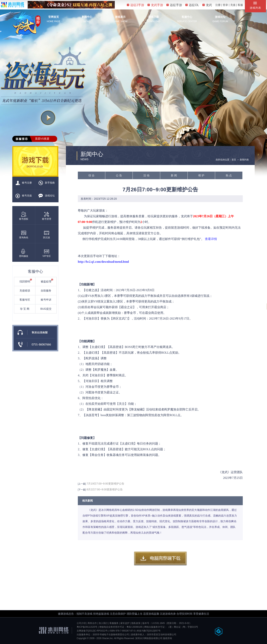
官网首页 (54, 17)
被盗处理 (47, 281)
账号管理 (47, 216)
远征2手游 (135, 5)
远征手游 (174, 5)
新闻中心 (87, 17)
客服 (240, 5)
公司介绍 (81, 623)
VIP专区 (46, 253)
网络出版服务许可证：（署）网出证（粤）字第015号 (171, 627)
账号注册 (24, 183)
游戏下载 (154, 17)
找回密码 (26, 281)
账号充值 (24, 196)
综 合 (91, 175)
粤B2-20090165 (134, 627)
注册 (218, 5)
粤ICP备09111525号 (87, 627)
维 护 (201, 175)
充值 (233, 5)
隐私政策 (136, 623)
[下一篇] (82, 490)
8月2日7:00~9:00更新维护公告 (105, 489)
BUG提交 (46, 309)
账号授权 (24, 216)
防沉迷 (47, 235)
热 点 (229, 175)
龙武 (207, 5)
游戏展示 (120, 17)
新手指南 (47, 183)
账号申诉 (46, 300)
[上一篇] (82, 484)
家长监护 (125, 623)
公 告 (119, 175)
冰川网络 (12, 5)
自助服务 (46, 291)
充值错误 (25, 291)
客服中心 (187, 17)
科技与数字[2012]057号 (149, 631)
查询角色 (24, 235)
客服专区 (25, 300)
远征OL (192, 5)
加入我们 (103, 623)
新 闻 (174, 175)
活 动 (146, 175)
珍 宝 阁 (25, 309)
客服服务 (114, 623)
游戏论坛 (220, 17)
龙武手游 (155, 5)
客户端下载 (160, 559)
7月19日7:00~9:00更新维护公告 (105, 484)
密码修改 (24, 253)
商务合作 (92, 623)
